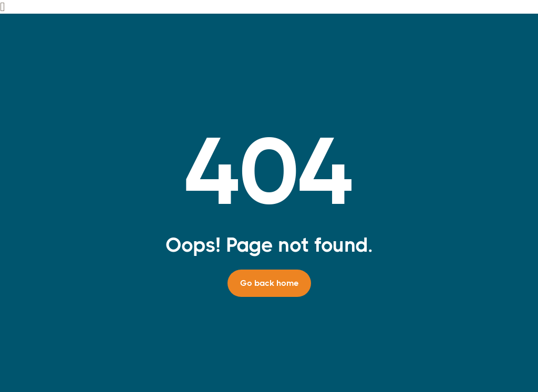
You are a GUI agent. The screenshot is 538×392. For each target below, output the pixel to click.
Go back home (269, 283)
